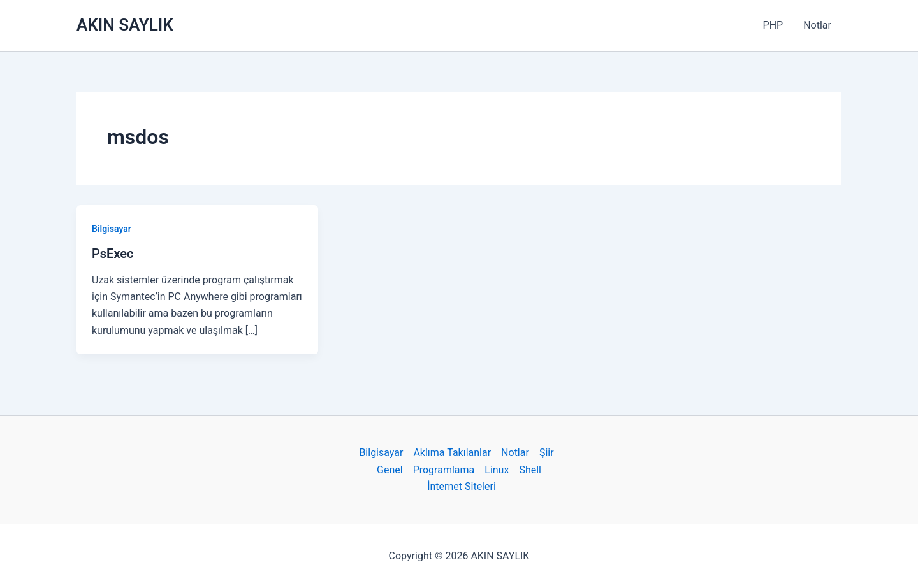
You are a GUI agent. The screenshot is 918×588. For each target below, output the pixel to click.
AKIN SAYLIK (125, 25)
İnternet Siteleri (462, 486)
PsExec (113, 254)
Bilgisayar (112, 229)
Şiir (547, 453)
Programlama (444, 470)
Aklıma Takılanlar (452, 453)
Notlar (817, 25)
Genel (390, 470)
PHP (773, 25)
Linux (497, 470)
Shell (530, 470)
